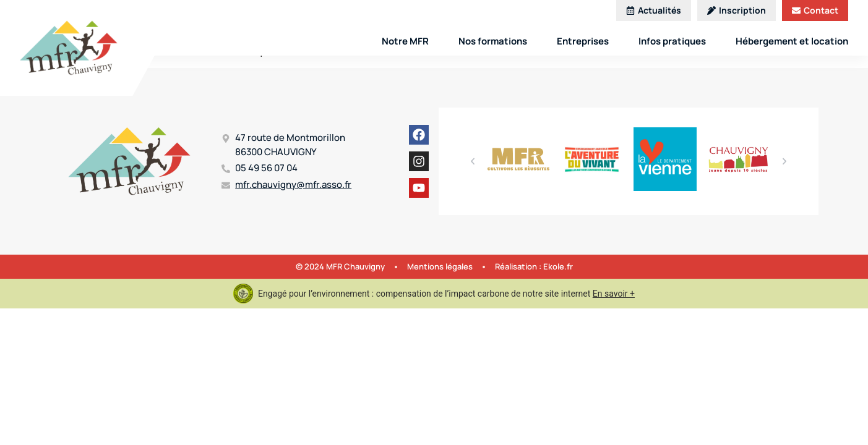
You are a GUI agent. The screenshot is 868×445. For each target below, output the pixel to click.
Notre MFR (405, 41)
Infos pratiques (672, 41)
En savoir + (614, 294)
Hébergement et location (792, 41)
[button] (473, 161)
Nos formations (493, 41)
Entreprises (583, 41)
